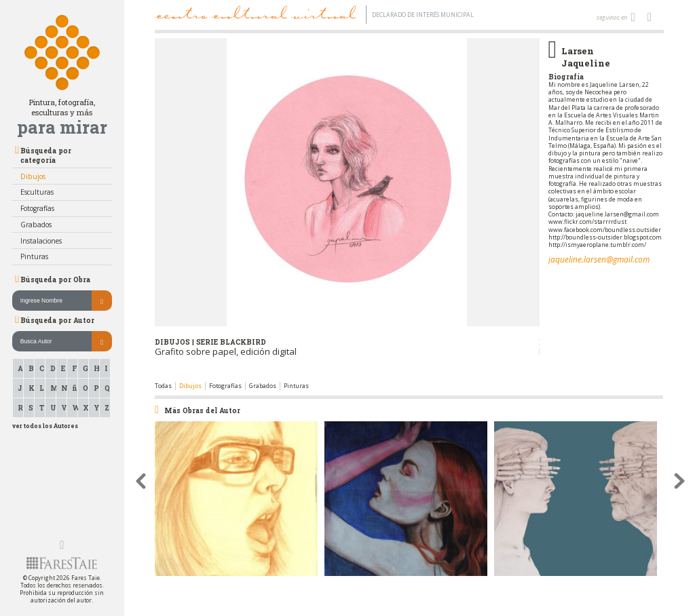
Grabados (36, 225)
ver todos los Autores (45, 426)
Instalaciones (41, 241)
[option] (347, 210)
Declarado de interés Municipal (423, 15)
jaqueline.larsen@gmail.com (599, 259)
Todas (163, 386)
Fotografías (37, 208)
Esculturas (37, 192)
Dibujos (33, 176)
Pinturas (34, 256)
